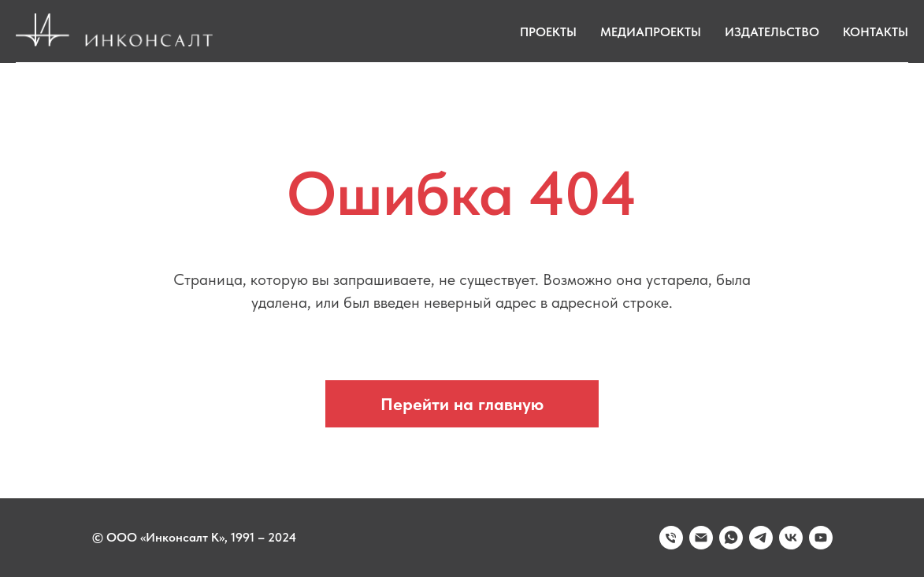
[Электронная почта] (701, 538)
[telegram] (761, 538)
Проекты (548, 32)
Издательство (772, 32)
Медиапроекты (651, 32)
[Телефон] (671, 538)
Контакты (876, 32)
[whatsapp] (731, 538)
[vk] (791, 538)
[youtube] (821, 538)
